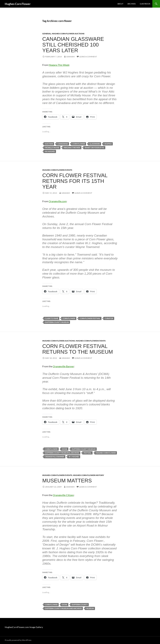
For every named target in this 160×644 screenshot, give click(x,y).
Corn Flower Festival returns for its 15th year (75, 181)
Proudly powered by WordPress (18, 640)
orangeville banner (55, 457)
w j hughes (74, 457)
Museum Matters (67, 481)
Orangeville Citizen (63, 495)
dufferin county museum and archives (63, 608)
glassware (95, 144)
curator (109, 318)
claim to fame (52, 318)
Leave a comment (88, 57)
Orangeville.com (58, 201)
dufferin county (80, 605)
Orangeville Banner (63, 366)
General (47, 34)
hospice (108, 144)
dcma (65, 449)
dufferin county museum (57, 322)
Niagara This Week (59, 65)
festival (88, 453)
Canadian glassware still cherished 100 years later (73, 45)
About (120, 4)
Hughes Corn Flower (18, 4)
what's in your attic (94, 148)
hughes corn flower (106, 453)
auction (49, 144)
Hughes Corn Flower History (89, 475)
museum (90, 608)
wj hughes (50, 151)
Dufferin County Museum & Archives (62, 453)
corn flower (79, 144)
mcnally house (52, 148)
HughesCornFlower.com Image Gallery (24, 627)
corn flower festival (90, 318)
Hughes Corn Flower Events (57, 170)
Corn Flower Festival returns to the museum (78, 349)
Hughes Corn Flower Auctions (68, 34)
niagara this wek (72, 148)
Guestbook (145, 4)
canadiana (63, 144)
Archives (132, 4)
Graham (70, 57)
